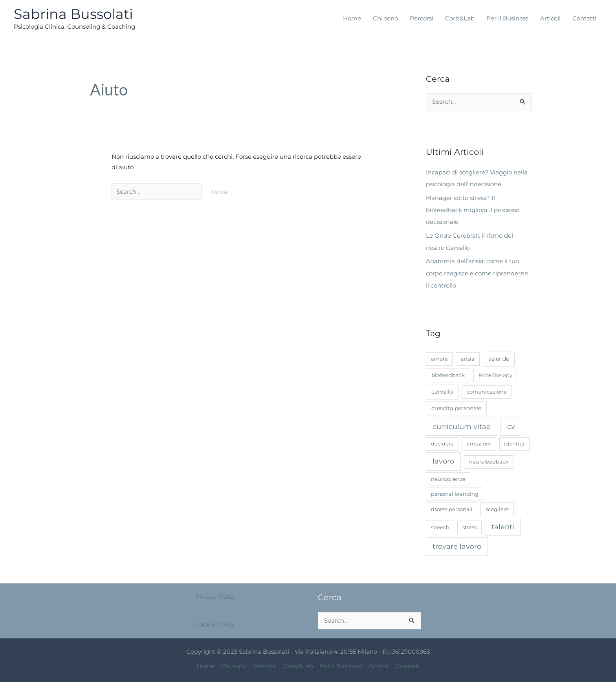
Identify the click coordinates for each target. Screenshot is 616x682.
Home (352, 18)
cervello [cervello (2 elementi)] (442, 389)
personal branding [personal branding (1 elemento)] (455, 491)
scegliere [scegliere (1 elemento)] (497, 506)
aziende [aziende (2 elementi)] (499, 356)
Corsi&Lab (460, 18)
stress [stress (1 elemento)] (469, 524)
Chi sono (385, 18)
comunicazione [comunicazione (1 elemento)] (487, 389)
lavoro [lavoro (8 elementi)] (443, 459)
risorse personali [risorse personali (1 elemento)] (452, 506)
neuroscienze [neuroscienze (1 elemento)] (448, 476)
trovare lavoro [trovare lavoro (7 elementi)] (457, 544)
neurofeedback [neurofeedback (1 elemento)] (489, 459)
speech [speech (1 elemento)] (440, 524)
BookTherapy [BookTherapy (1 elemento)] (495, 372)
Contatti (584, 18)
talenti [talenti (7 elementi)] (503, 524)
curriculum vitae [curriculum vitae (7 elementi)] (462, 424)
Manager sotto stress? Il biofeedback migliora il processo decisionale (473, 209)
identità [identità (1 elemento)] (514, 441)
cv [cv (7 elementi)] (511, 424)
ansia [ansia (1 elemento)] (468, 356)
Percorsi (422, 18)
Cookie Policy (215, 621)
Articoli (550, 18)
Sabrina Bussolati (73, 14)
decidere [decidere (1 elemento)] (442, 441)
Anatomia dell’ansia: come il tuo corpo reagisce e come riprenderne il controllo (477, 271)
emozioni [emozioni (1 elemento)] (479, 441)
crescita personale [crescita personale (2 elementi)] (456, 405)
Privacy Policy (215, 594)
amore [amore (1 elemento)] (439, 356)
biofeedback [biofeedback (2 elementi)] (448, 372)
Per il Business (507, 18)
